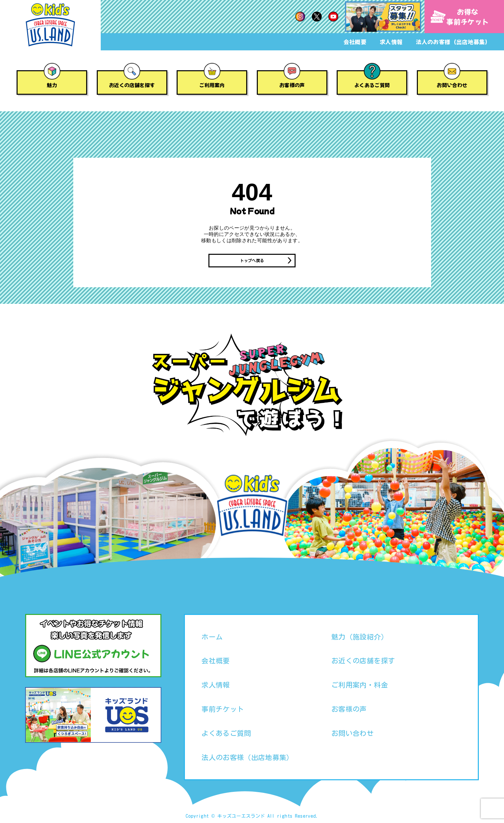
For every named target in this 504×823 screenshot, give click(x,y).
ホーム (212, 637)
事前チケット (223, 710)
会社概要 (355, 42)
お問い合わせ (452, 85)
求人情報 (391, 42)
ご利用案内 (212, 85)
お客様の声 (292, 85)
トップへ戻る (252, 261)
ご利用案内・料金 (360, 686)
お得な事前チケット (460, 17)
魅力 (52, 85)
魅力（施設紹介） (360, 637)
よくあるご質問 (372, 85)
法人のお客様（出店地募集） (453, 42)
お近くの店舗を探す (132, 85)
